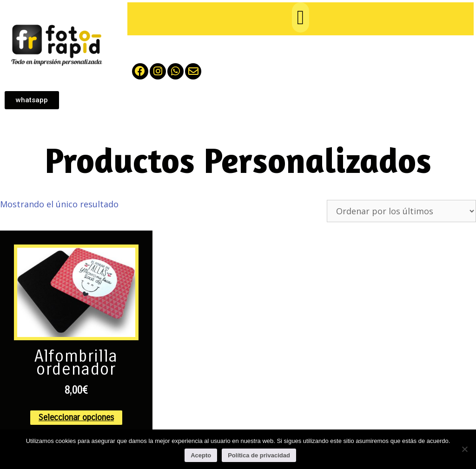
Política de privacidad (259, 455)
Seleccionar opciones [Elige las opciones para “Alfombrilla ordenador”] (76, 417)
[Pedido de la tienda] (401, 211)
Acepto (201, 455)
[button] (301, 17)
